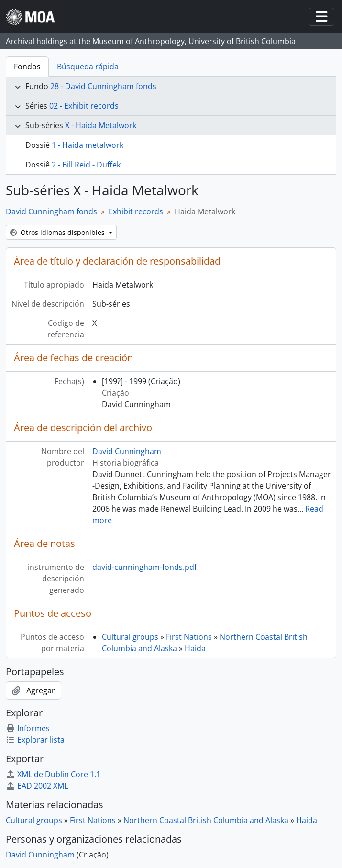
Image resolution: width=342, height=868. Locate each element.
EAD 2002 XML (37, 786)
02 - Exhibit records (84, 106)
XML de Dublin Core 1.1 (53, 774)
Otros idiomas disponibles (58, 232)
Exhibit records (136, 211)
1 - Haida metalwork (88, 145)
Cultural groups (130, 637)
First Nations (189, 637)
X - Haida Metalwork (101, 125)
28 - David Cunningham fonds (103, 86)
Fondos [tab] (27, 67)
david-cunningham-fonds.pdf (144, 567)
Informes (28, 728)
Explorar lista (35, 740)
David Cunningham (127, 451)
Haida (195, 648)
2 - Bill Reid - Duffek (86, 165)
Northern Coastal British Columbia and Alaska (206, 820)
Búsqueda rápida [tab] (88, 67)
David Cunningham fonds (51, 211)
